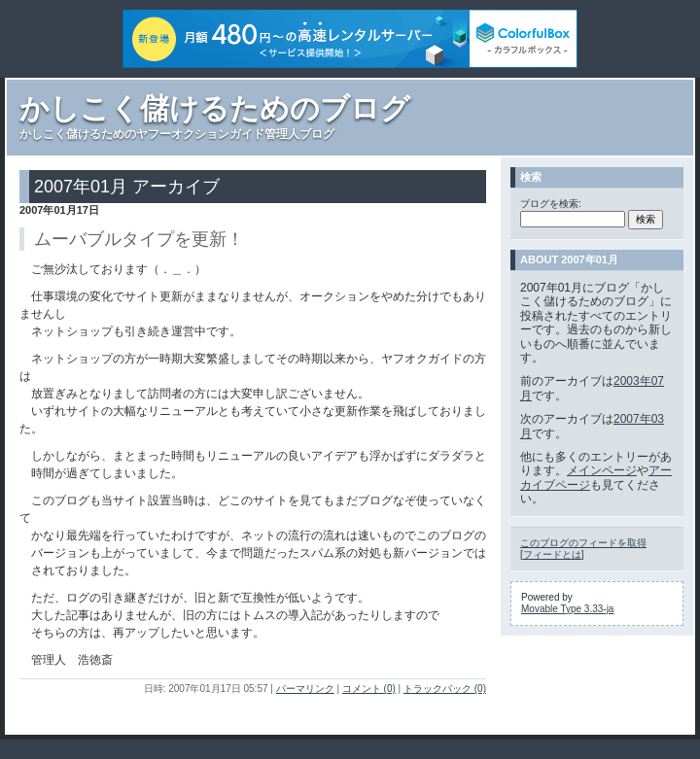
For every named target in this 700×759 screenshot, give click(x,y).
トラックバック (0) (445, 689)
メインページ (602, 470)
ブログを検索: (551, 204)
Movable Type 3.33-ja (567, 609)
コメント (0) (369, 689)
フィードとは (552, 554)
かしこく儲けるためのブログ (215, 108)
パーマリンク (305, 689)
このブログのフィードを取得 (583, 543)
